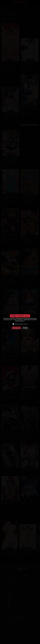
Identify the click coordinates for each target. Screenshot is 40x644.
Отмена (25, 328)
